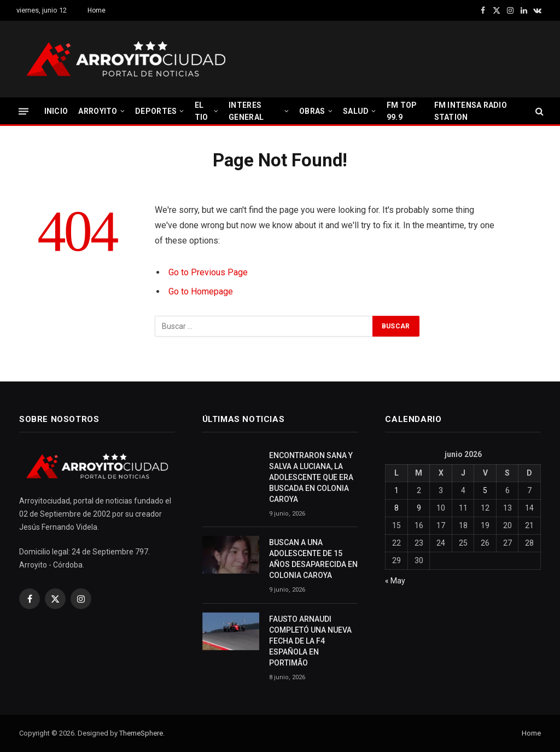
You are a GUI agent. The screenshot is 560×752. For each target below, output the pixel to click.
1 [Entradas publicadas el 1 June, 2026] (396, 490)
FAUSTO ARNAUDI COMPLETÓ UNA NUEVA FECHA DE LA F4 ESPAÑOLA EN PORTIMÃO (310, 641)
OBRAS (312, 111)
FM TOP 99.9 (402, 111)
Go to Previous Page (208, 272)
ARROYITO (98, 111)
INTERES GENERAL (246, 111)
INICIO (56, 111)
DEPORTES (156, 111)
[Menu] (24, 111)
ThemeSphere (141, 733)
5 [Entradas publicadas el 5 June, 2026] (485, 490)
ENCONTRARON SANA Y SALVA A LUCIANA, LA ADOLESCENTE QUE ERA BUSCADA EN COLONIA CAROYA (311, 477)
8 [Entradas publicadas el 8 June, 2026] (396, 508)
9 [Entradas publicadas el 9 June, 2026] (419, 508)
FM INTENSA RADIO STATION (471, 111)
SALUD (356, 111)
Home (97, 10)
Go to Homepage (201, 291)
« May (395, 581)
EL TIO (202, 111)
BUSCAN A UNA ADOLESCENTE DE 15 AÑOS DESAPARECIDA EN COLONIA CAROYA (313, 559)
